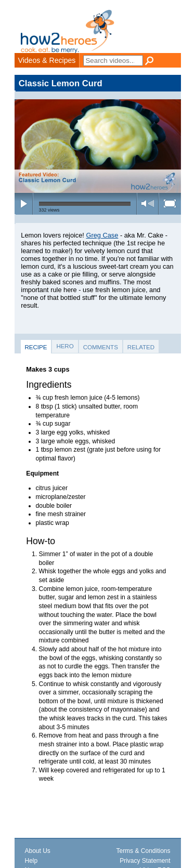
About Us (38, 851)
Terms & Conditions (143, 851)
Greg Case (102, 235)
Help (31, 861)
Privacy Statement (145, 861)
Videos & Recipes (47, 60)
